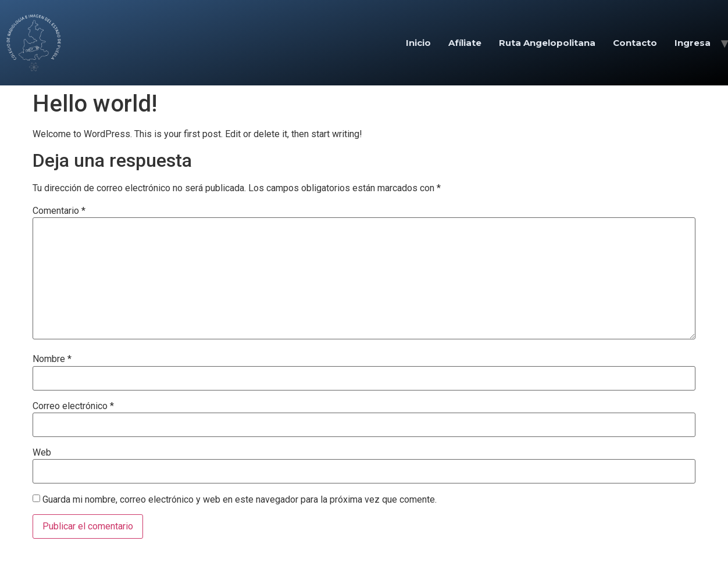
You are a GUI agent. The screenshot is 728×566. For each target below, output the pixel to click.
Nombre (52, 359)
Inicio (418, 43)
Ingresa (693, 43)
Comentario (59, 211)
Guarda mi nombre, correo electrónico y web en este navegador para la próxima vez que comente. (240, 500)
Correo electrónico (73, 406)
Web (42, 453)
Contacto (635, 43)
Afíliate (465, 43)
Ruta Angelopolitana (547, 43)
